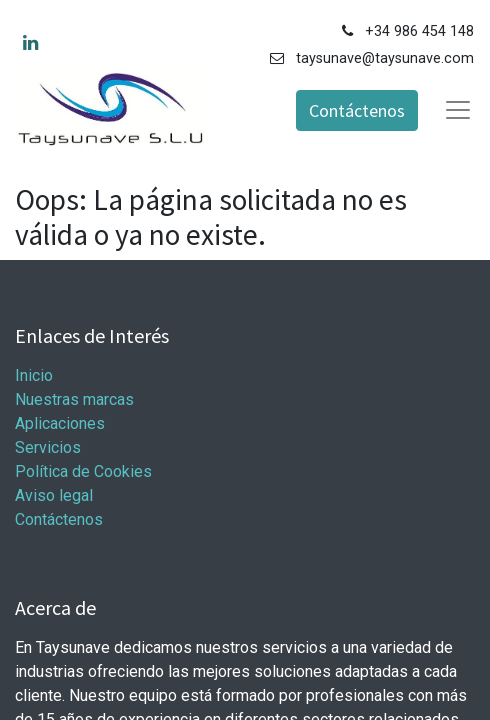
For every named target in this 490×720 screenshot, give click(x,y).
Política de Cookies (83, 471)
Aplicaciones (60, 423)
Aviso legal (54, 495)
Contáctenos (357, 110)
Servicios (48, 447)
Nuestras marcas (74, 399)
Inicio (34, 375)
